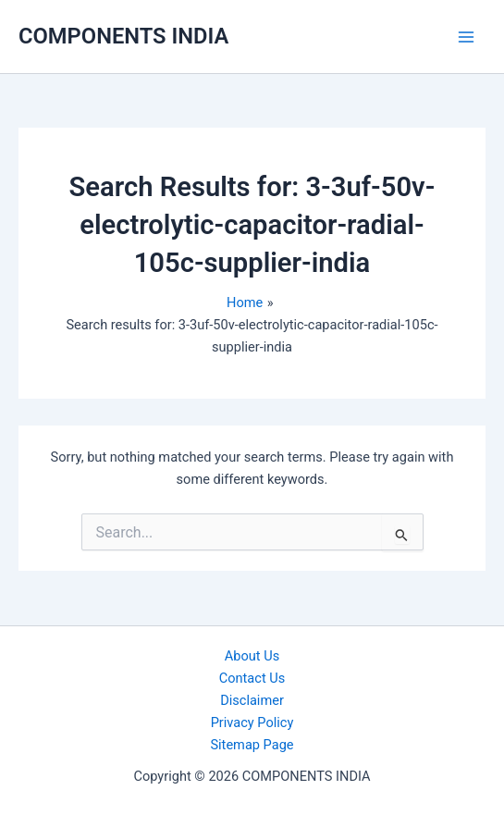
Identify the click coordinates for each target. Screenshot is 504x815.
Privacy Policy (252, 722)
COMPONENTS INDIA (123, 36)
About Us (252, 656)
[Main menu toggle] (466, 37)
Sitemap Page (252, 745)
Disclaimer (252, 700)
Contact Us (252, 678)
